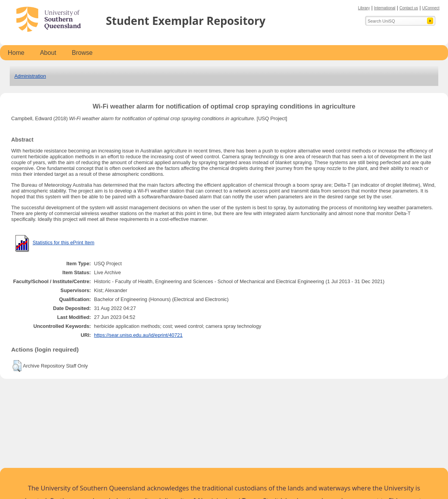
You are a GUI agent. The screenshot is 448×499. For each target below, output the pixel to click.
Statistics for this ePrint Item (64, 242)
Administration (30, 76)
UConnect (431, 8)
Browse (82, 53)
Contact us (409, 8)
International (385, 8)
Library (364, 8)
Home (16, 53)
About (48, 53)
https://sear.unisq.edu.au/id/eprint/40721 (139, 335)
